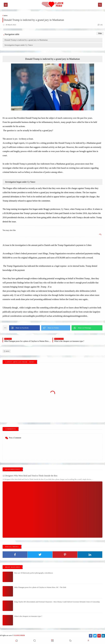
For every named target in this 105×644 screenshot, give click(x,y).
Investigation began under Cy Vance (19, 45)
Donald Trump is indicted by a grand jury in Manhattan (26, 40)
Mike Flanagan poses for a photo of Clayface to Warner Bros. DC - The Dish (40, 587)
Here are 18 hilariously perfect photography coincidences (34, 573)
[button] (24, 328)
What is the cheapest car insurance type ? (28, 616)
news (6, 15)
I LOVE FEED (19, 635)
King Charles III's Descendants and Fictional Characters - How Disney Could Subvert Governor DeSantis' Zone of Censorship (57, 602)
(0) (100, 25)
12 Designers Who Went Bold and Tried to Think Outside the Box (30, 476)
